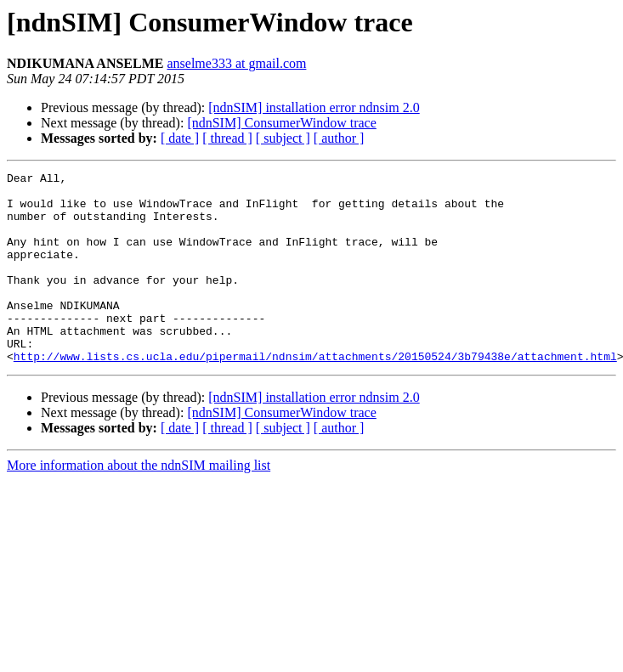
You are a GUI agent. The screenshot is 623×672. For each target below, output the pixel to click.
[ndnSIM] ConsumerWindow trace (281, 123)
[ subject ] (283, 138)
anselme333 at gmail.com (236, 63)
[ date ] (180, 138)
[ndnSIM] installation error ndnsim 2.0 (314, 107)
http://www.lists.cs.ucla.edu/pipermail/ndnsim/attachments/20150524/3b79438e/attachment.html (315, 394)
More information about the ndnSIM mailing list (139, 503)
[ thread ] (227, 138)
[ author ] (339, 138)
